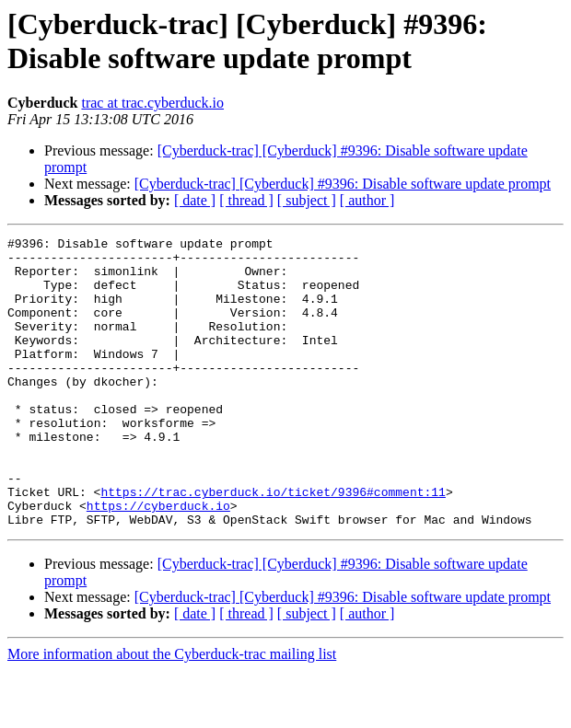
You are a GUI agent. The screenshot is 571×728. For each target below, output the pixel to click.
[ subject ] (307, 200)
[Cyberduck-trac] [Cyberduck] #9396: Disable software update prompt (343, 184)
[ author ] (367, 200)
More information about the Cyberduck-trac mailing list (172, 712)
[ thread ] (246, 200)
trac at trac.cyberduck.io (152, 103)
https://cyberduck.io (158, 560)
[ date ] (195, 200)
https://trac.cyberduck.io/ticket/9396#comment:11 (273, 544)
